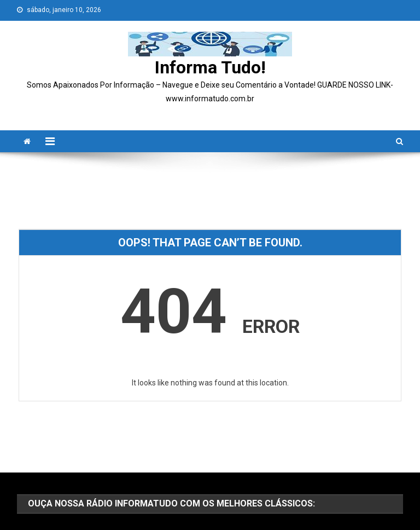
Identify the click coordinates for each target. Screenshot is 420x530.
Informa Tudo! (210, 67)
